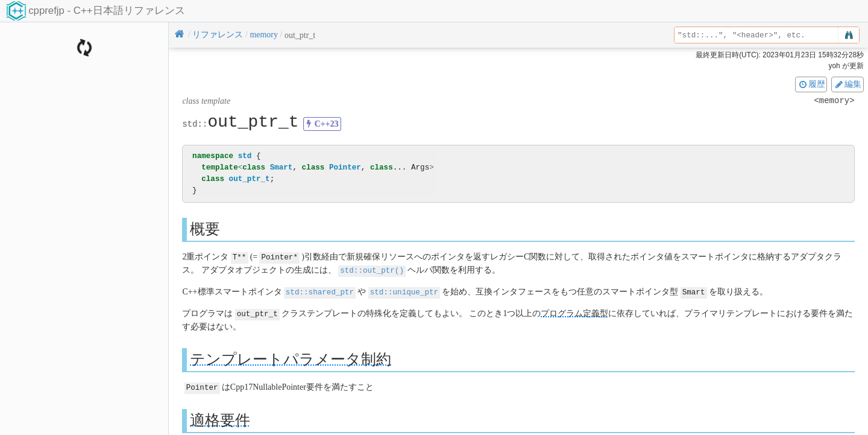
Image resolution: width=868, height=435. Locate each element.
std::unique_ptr (404, 291)
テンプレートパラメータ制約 (291, 357)
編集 (848, 84)
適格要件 (220, 417)
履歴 (811, 84)
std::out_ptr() (372, 269)
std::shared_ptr (320, 291)
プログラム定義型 (574, 312)
